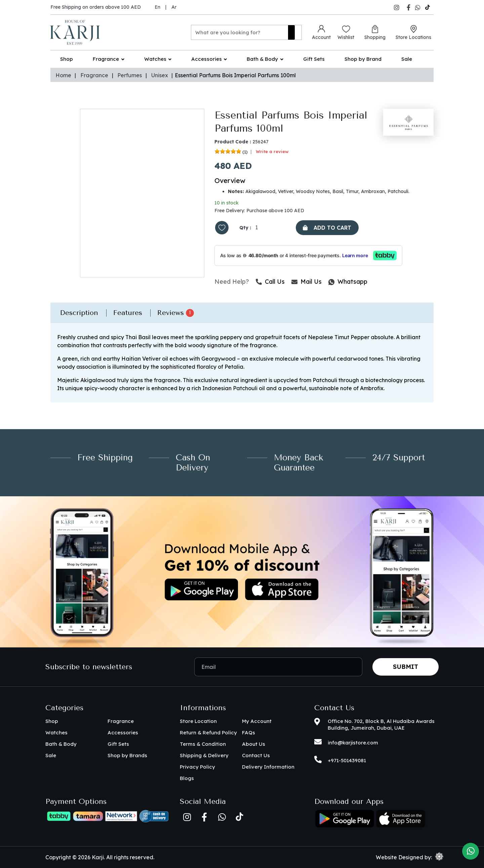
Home (63, 75)
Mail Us (307, 282)
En (157, 7)
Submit (406, 667)
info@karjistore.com (353, 743)
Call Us (270, 282)
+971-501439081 (347, 760)
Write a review (272, 152)
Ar (174, 7)
